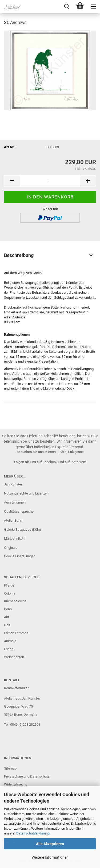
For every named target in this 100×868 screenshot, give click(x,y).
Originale (11, 548)
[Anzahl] (50, 181)
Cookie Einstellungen (20, 556)
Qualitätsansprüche (19, 511)
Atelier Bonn (13, 520)
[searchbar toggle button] (67, 7)
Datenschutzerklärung (33, 833)
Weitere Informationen (50, 857)
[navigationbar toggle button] (93, 7)
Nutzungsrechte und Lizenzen (26, 493)
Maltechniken (14, 539)
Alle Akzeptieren (50, 844)
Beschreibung (19, 255)
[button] (12, 181)
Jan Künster (13, 484)
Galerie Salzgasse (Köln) (23, 529)
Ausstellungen (15, 502)
